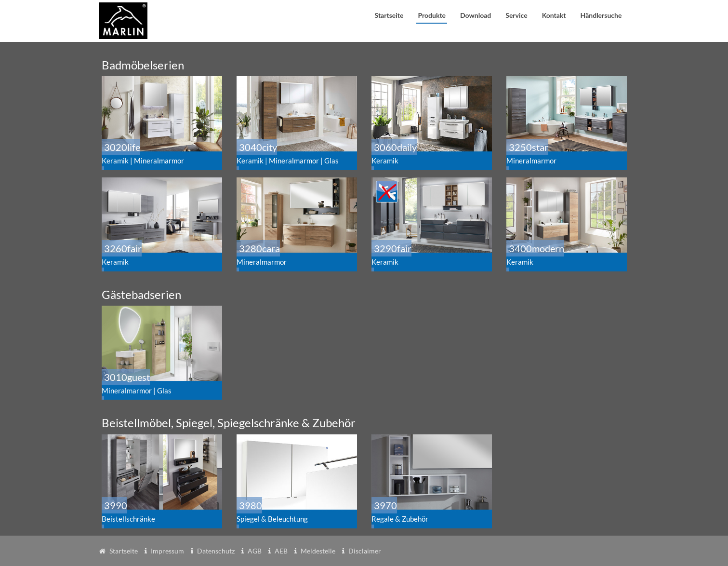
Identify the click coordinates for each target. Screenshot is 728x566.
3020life (162, 153)
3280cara (296, 254)
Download (476, 15)
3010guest (162, 383)
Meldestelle (318, 551)
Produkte (432, 15)
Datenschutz (216, 551)
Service (516, 15)
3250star (567, 153)
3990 (161, 511)
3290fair (431, 254)
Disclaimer (365, 551)
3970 (431, 511)
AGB (255, 551)
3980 (296, 511)
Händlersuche (601, 15)
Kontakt (554, 15)
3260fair (161, 254)
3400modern (566, 254)
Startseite (389, 15)
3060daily (432, 153)
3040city (297, 153)
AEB (281, 551)
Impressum (167, 551)
